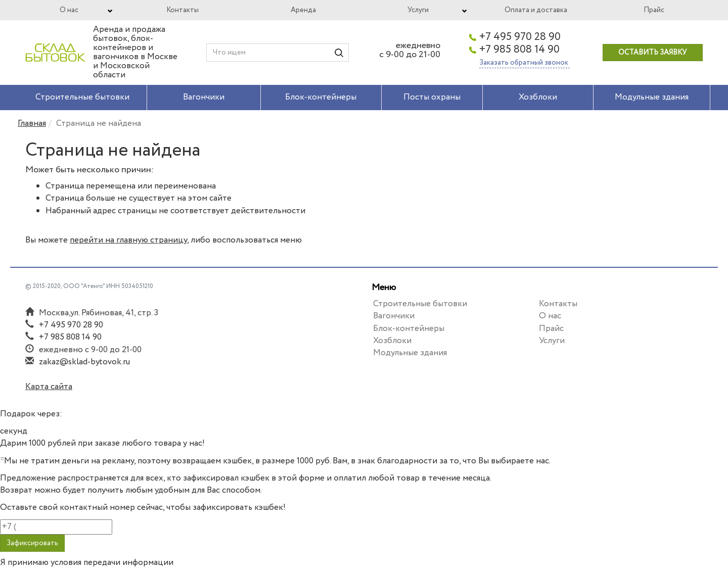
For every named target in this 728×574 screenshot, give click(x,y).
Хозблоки (538, 97)
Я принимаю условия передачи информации (87, 563)
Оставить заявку (652, 53)
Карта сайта (49, 387)
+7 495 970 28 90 (520, 37)
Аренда (303, 10)
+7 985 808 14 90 (519, 50)
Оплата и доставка (536, 10)
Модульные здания (652, 97)
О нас (69, 10)
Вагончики (204, 97)
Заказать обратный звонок (525, 63)
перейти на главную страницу (128, 240)
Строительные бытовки (82, 97)
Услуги (418, 10)
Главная (32, 124)
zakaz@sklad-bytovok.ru (84, 362)
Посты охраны (432, 97)
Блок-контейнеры (321, 97)
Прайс (654, 10)
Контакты (183, 10)
